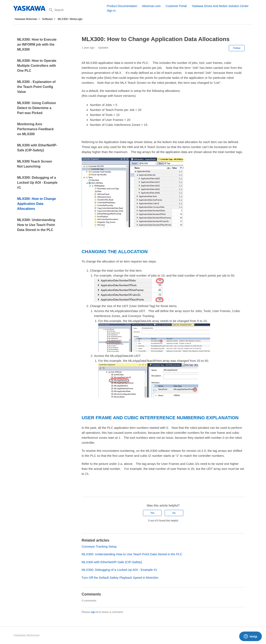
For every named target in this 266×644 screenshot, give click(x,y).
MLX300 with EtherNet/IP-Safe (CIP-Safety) (37, 148)
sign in (95, 612)
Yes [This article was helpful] (152, 513)
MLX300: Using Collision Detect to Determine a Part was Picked (37, 108)
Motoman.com (151, 6)
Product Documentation (122, 6)
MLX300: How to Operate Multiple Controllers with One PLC (37, 66)
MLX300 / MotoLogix (70, 19)
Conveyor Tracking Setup (99, 546)
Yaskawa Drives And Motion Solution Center (220, 6)
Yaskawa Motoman (26, 19)
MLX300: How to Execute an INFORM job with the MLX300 (37, 44)
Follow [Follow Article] (237, 48)
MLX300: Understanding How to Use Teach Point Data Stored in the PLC (36, 225)
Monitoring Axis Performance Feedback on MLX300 (36, 129)
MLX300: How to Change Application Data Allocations (37, 204)
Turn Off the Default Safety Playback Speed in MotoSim (120, 578)
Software (47, 19)
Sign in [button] (111, 11)
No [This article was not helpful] (174, 513)
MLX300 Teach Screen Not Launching (35, 164)
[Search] (76, 10)
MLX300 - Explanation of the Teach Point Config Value (36, 87)
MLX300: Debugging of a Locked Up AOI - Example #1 (37, 183)
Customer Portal (176, 6)
